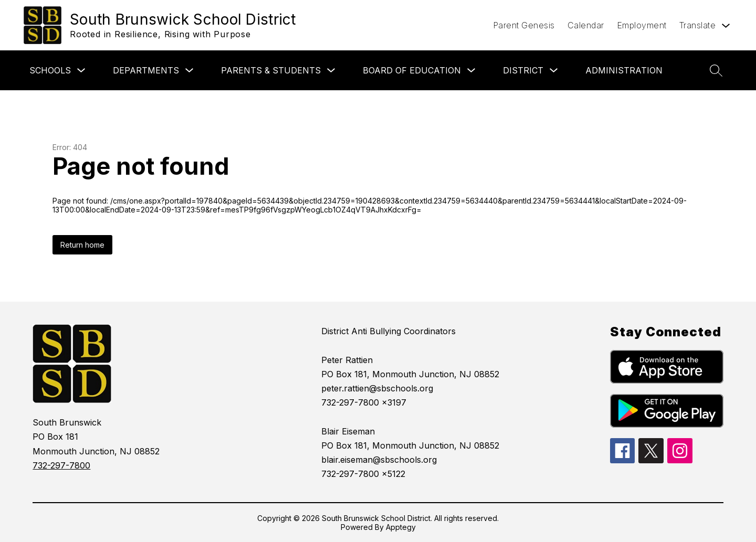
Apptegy (401, 527)
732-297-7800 (61, 465)
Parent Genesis (524, 25)
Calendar (586, 25)
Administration (624, 70)
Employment (642, 25)
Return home (82, 245)
